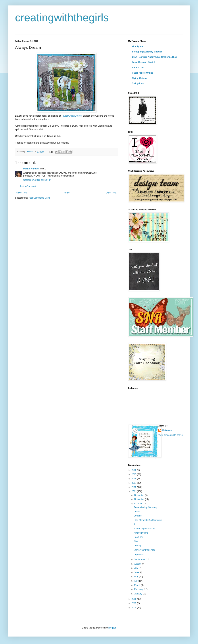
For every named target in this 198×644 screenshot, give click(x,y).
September (140, 559)
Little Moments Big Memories (148, 520)
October (138, 504)
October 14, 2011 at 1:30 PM (37, 180)
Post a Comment (28, 186)
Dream (137, 512)
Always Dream (141, 533)
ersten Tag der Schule (144, 529)
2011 (134, 491)
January (138, 594)
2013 (134, 483)
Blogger (112, 628)
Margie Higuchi (31, 169)
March (138, 585)
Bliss (136, 541)
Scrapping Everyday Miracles (147, 52)
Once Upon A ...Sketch (144, 62)
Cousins (138, 516)
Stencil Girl (138, 68)
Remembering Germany (145, 507)
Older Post (111, 193)
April (137, 581)
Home (67, 193)
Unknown (167, 430)
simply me (138, 46)
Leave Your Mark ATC (144, 550)
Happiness (139, 554)
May (137, 577)
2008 (134, 608)
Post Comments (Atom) (40, 198)
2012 (134, 487)
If (134, 524)
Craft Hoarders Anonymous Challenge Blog (155, 57)
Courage (138, 546)
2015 (134, 474)
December (140, 495)
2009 (134, 603)
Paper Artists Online (143, 73)
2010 (134, 599)
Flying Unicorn (140, 78)
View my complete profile (171, 435)
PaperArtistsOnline (72, 116)
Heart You (138, 537)
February (139, 589)
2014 (134, 479)
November (140, 499)
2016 (134, 470)
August (138, 564)
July (136, 568)
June (137, 572)
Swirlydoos (138, 83)
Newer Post (22, 193)
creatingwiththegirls (62, 18)
